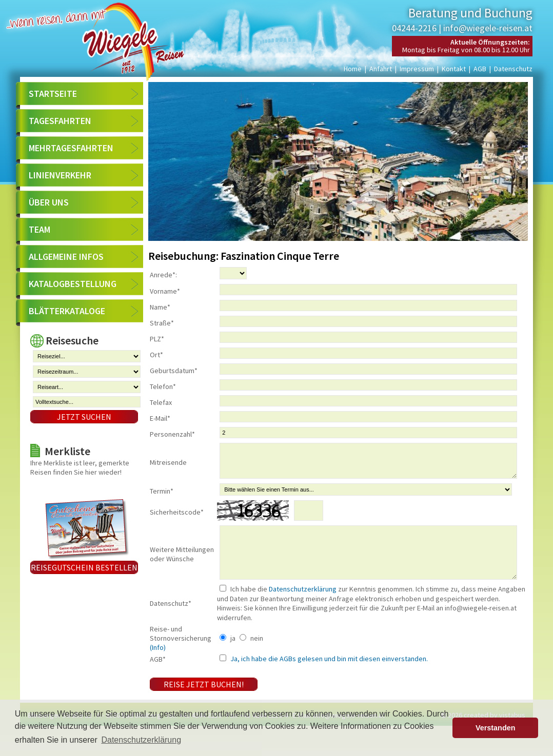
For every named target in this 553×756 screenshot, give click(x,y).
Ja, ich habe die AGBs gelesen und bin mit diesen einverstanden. (328, 679)
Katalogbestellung (73, 284)
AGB (480, 69)
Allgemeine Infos (66, 257)
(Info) (158, 667)
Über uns (49, 202)
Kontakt (454, 69)
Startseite (53, 94)
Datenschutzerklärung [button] (141, 740)
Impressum (417, 69)
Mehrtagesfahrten (71, 148)
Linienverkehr (60, 175)
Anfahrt (381, 69)
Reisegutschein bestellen (84, 567)
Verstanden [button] (496, 728)
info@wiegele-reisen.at (488, 28)
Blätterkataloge (67, 311)
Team (39, 229)
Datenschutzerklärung (303, 609)
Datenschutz (513, 69)
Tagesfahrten (60, 121)
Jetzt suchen (84, 417)
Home (353, 69)
